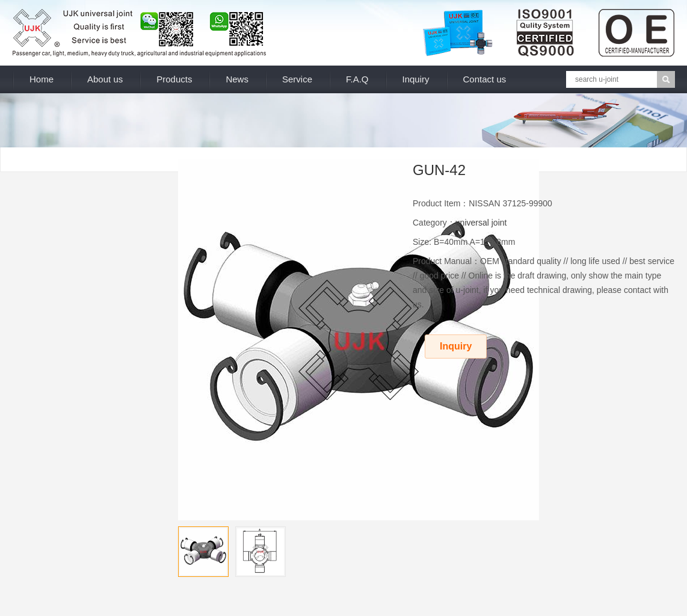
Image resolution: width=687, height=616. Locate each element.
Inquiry (416, 79)
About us (105, 79)
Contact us (485, 79)
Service (297, 79)
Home (42, 79)
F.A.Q (357, 79)
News (237, 79)
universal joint (481, 223)
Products (174, 79)
